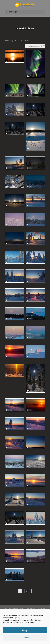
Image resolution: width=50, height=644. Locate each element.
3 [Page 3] (26, 591)
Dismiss (25, 638)
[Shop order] (35, 46)
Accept (25, 630)
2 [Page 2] (23, 591)
